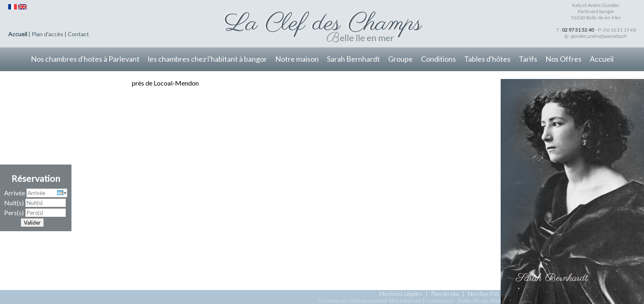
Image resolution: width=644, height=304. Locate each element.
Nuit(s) (14, 203)
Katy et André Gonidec (596, 5)
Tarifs (528, 59)
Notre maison (297, 59)
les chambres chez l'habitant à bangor (207, 59)
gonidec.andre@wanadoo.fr (599, 36)
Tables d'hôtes (487, 59)
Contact (78, 34)
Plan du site (445, 294)
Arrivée (15, 193)
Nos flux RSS (483, 294)
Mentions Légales (401, 294)
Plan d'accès (47, 34)
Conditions (438, 59)
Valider (32, 223)
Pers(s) (14, 212)
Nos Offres (563, 59)
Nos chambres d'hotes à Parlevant (85, 59)
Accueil (18, 34)
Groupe (400, 59)
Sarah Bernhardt (353, 59)
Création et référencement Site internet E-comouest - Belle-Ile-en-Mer (409, 301)
